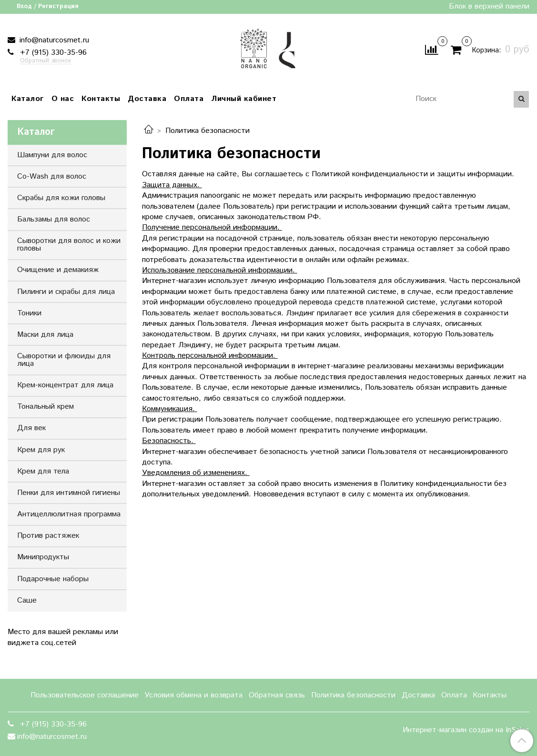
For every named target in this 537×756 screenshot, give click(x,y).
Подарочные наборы (53, 579)
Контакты (101, 99)
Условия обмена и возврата (193, 695)
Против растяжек (48, 536)
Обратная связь (277, 695)
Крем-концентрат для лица (65, 385)
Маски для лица (45, 335)
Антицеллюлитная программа (69, 514)
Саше (27, 600)
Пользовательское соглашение (85, 695)
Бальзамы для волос (54, 219)
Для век (31, 428)
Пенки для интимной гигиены (69, 493)
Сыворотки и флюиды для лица (64, 360)
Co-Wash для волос (52, 176)
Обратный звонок (46, 61)
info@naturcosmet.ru (53, 40)
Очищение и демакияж (58, 270)
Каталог (28, 99)
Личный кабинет (244, 99)
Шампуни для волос (52, 155)
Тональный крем (46, 407)
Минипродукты (43, 557)
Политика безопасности (353, 695)
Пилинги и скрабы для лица (66, 292)
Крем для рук (41, 450)
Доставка (147, 99)
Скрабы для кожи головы (61, 198)
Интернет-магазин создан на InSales (466, 730)
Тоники (29, 313)
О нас (63, 99)
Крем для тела (43, 471)
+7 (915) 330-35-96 (52, 53)
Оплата (189, 99)
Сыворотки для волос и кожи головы (69, 245)
